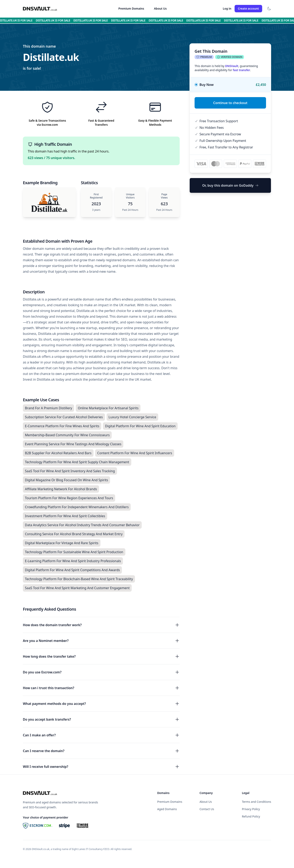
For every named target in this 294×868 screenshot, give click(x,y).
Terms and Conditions (257, 802)
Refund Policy (251, 816)
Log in (227, 8)
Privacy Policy (251, 809)
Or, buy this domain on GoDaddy (230, 185)
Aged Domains (167, 809)
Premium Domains (131, 8)
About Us (160, 8)
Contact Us (207, 809)
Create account (248, 8)
